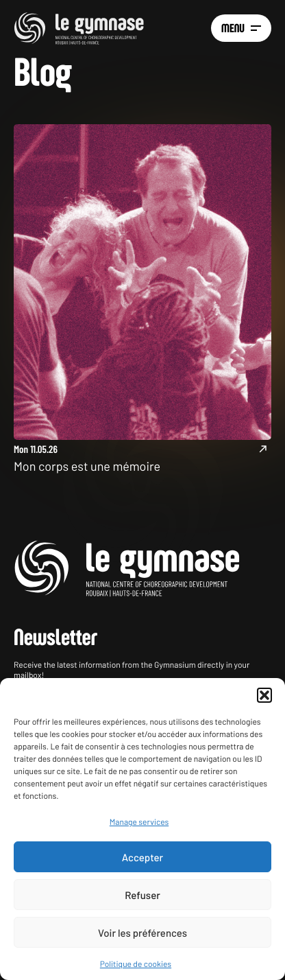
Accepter (142, 857)
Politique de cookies (136, 964)
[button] (264, 695)
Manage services (139, 822)
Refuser (142, 895)
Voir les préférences (142, 933)
